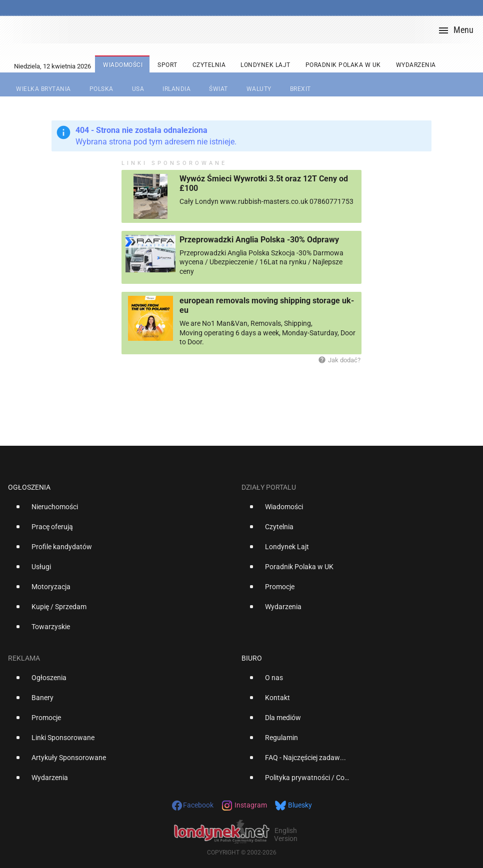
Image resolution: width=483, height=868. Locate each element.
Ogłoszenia (29, 487)
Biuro (252, 658)
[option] (121, 511)
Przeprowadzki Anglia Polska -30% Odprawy (259, 240)
